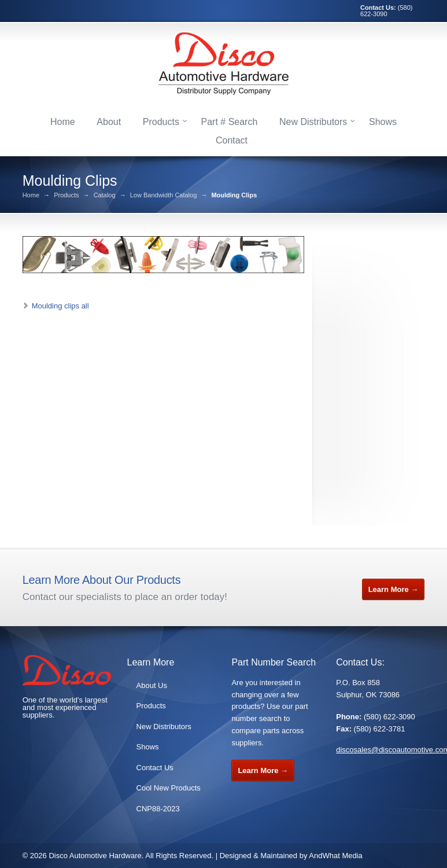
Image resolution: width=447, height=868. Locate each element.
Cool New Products (169, 788)
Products (161, 122)
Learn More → (394, 589)
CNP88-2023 (158, 809)
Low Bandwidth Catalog (164, 195)
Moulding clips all (60, 306)
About (109, 122)
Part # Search (230, 122)
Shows (383, 122)
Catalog (105, 195)
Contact (232, 140)
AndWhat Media (336, 856)
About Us (152, 685)
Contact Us (155, 768)
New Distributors (313, 122)
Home (63, 122)
